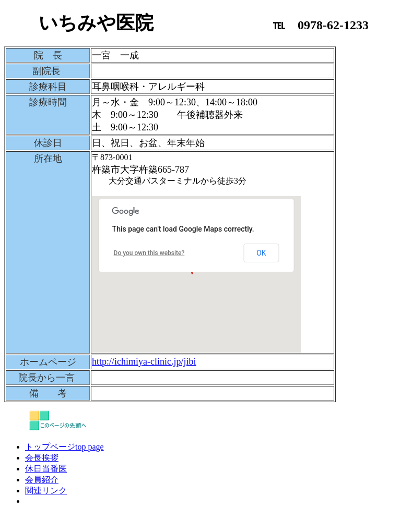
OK (261, 253)
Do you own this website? (149, 253)
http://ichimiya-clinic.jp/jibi (144, 361)
